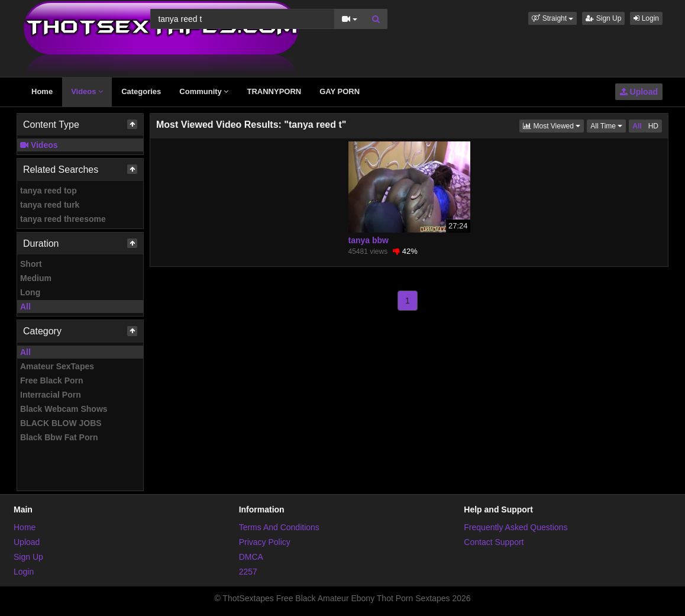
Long (30, 292)
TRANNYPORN (274, 91)
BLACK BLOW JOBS (61, 423)
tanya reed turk (50, 205)
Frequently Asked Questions (516, 527)
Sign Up (603, 18)
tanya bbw (369, 240)
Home (42, 91)
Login (646, 18)
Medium (36, 278)
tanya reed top (49, 191)
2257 (248, 572)
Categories (141, 91)
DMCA (251, 557)
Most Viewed (553, 125)
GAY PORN (340, 91)
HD (653, 126)
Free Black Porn (52, 380)
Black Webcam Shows (64, 409)
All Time (608, 125)
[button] (552, 18)
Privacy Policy (265, 542)
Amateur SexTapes (57, 366)
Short (31, 264)
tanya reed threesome (63, 219)
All (25, 307)
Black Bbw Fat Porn (59, 437)
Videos (87, 91)
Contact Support (494, 542)
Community (204, 91)
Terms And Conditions (279, 527)
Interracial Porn (51, 395)
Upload (639, 92)
